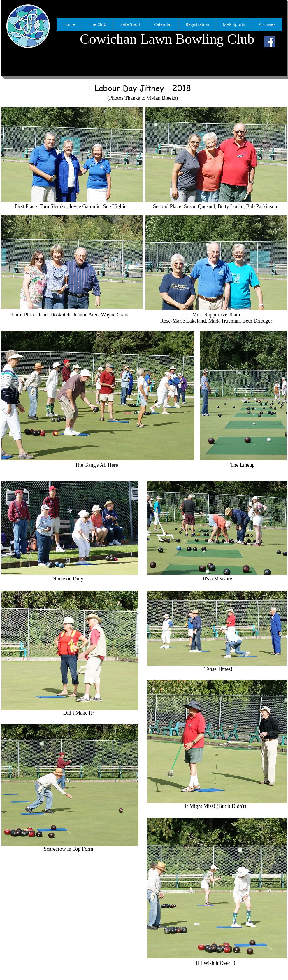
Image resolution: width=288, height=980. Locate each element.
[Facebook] (269, 42)
